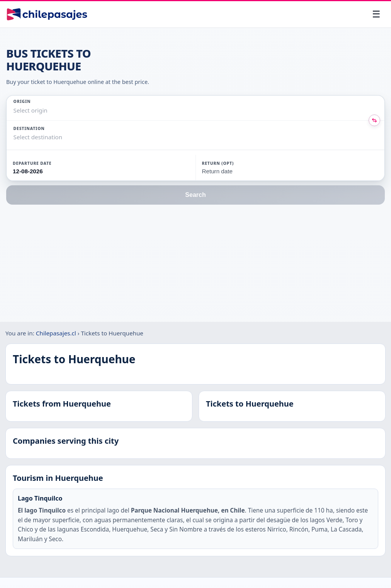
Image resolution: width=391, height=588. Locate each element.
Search (195, 195)
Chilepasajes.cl (56, 333)
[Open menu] (376, 14)
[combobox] (14, 110)
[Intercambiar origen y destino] (374, 120)
